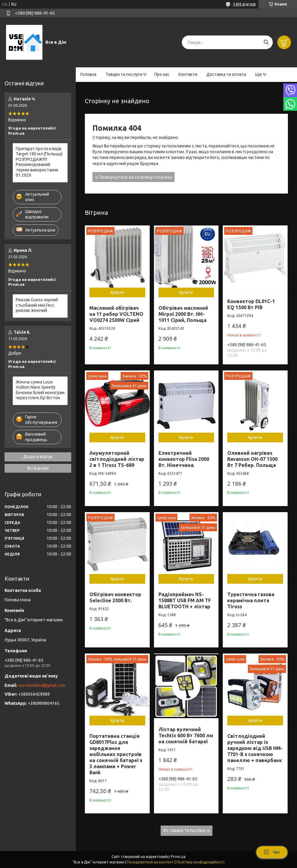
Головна (88, 74)
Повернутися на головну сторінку (136, 177)
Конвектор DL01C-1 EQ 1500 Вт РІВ (251, 304)
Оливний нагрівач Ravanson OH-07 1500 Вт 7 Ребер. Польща (252, 459)
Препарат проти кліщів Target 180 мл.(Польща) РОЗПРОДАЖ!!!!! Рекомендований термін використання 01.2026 (39, 162)
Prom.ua (178, 857)
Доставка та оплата (226, 74)
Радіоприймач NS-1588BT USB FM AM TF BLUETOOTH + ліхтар (185, 600)
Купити (117, 292)
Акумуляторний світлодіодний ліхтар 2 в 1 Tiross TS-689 (117, 459)
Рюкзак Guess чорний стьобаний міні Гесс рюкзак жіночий (37, 305)
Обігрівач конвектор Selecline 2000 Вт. (115, 597)
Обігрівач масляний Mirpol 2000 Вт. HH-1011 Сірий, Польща (183, 314)
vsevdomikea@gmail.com (42, 685)
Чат (272, 852)
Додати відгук (38, 457)
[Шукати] (266, 42)
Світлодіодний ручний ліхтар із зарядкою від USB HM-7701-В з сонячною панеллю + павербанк (255, 748)
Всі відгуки (38, 468)
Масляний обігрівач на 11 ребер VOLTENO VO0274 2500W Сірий (116, 314)
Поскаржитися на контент (150, 862)
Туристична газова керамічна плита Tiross (251, 600)
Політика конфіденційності (200, 862)
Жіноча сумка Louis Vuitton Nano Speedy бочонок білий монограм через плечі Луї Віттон (40, 390)
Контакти (188, 74)
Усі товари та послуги (184, 830)
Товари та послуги (124, 74)
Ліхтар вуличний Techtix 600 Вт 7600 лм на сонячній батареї (186, 735)
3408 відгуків (244, 4)
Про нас (162, 74)
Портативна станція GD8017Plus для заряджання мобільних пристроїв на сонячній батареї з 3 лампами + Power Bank (116, 754)
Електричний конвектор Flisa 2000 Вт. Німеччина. (184, 459)
